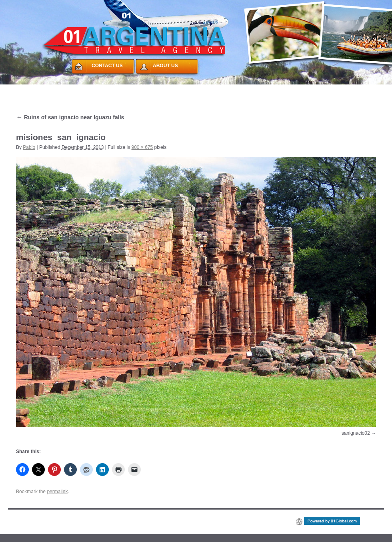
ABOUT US (165, 66)
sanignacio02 (356, 433)
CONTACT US (107, 66)
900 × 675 (142, 147)
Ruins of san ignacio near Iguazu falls (70, 117)
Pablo (29, 147)
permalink (57, 492)
